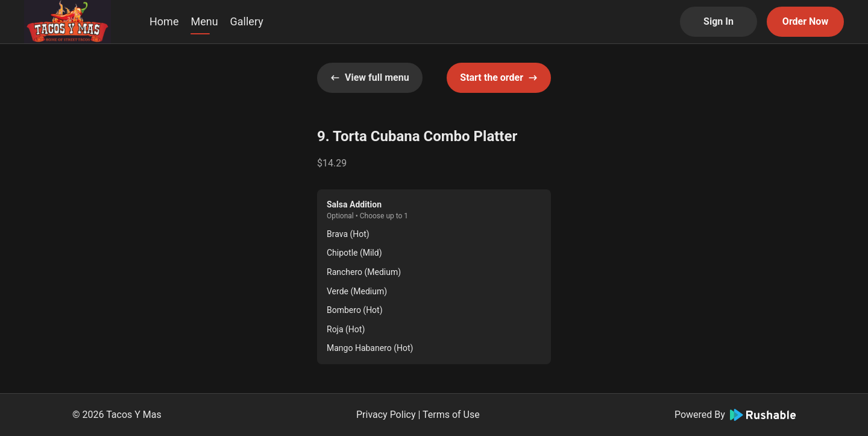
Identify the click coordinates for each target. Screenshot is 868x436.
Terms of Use (451, 415)
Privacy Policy (386, 415)
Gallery (247, 21)
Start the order (499, 77)
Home (164, 21)
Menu (204, 21)
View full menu (370, 77)
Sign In (719, 21)
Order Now (805, 21)
